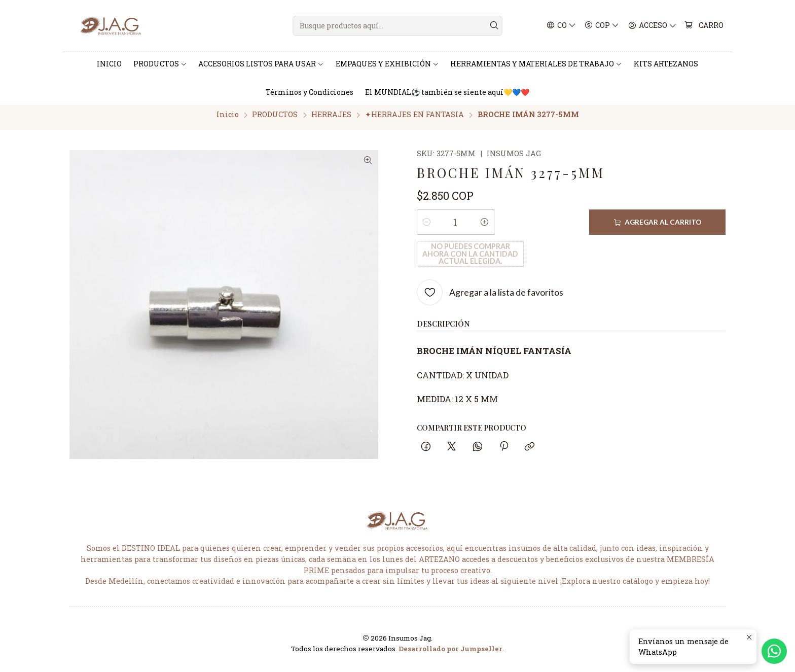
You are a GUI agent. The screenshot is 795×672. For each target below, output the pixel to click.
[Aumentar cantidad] (485, 228)
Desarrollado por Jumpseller (450, 654)
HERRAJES (331, 120)
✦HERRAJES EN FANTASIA (414, 120)
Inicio (228, 120)
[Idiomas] (562, 26)
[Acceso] (653, 26)
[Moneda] (603, 26)
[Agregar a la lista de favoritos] (490, 266)
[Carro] (704, 26)
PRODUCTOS (275, 120)
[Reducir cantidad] (426, 228)
